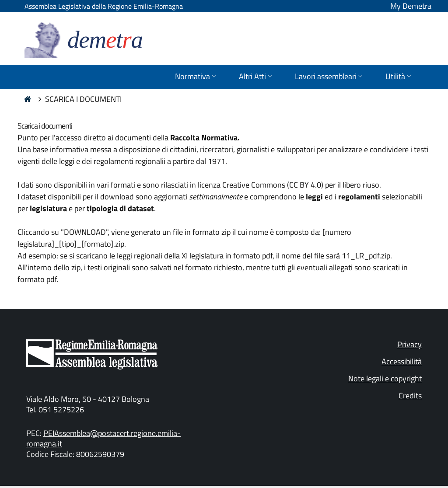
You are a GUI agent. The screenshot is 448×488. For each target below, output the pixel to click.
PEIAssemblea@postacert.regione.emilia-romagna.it (103, 438)
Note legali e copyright (385, 378)
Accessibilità (402, 361)
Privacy (409, 344)
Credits (410, 396)
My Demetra (411, 6)
